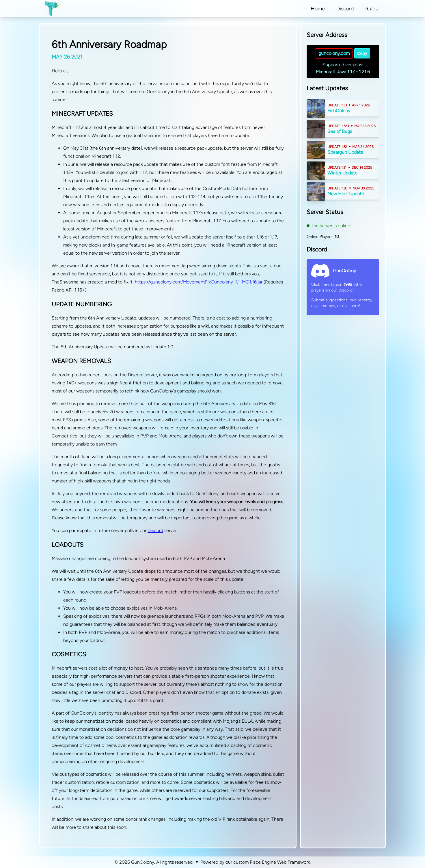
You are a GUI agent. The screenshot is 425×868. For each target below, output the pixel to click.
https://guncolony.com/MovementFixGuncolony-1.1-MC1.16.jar (199, 282)
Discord (155, 530)
